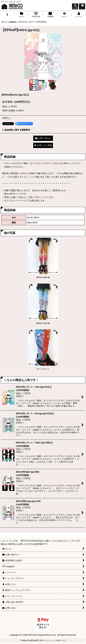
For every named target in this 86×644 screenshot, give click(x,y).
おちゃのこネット (38, 640)
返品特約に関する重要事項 (16, 130)
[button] (75, 6)
